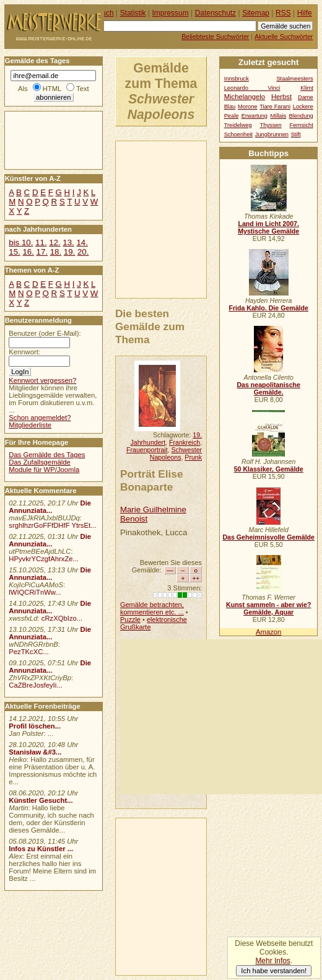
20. (83, 252)
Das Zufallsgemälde (40, 462)
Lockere (303, 107)
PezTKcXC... (28, 652)
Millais (278, 116)
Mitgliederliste (30, 425)
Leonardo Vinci (252, 88)
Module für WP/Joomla (44, 470)
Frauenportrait (147, 450)
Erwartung (255, 116)
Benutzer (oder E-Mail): (45, 333)
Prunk (193, 457)
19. (69, 252)
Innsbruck (237, 79)
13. (68, 243)
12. (54, 243)
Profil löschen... (35, 726)
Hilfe (305, 13)
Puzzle (130, 619)
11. (41, 243)
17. (42, 252)
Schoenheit (238, 134)
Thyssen (271, 125)
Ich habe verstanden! (274, 971)
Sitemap (256, 13)
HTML (52, 89)
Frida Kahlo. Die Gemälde (268, 308)
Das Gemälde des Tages (47, 455)
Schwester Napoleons (176, 453)
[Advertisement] (221, 717)
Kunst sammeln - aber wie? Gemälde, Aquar (268, 608)
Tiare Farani (275, 107)
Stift (296, 134)
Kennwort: (24, 352)
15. (14, 252)
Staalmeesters (294, 79)
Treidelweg (238, 125)
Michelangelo (245, 97)
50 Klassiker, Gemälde (269, 469)
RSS (283, 13)
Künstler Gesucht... (41, 800)
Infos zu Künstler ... (41, 849)
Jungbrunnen (272, 134)
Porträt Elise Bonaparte (152, 480)
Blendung (301, 116)
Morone (247, 107)
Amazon (268, 632)
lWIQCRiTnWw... (35, 592)
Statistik (133, 13)
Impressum (171, 13)
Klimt (307, 88)
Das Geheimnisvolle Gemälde (268, 537)
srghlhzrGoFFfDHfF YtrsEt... (52, 525)
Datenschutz (215, 13)
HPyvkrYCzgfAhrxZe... (44, 559)
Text (83, 89)
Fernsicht (302, 125)
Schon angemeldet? (40, 418)
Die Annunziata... (50, 507)
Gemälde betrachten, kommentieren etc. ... (152, 608)
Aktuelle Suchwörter (284, 37)
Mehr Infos (272, 961)
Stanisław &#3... (35, 752)
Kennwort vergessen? (42, 380)
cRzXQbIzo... (62, 618)
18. (56, 252)
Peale (232, 116)
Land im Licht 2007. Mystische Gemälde (268, 227)
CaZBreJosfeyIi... (35, 685)
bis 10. (21, 243)
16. (28, 252)
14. (82, 243)
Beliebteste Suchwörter (215, 37)
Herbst (281, 97)
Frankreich (185, 442)
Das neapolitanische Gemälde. (268, 388)
